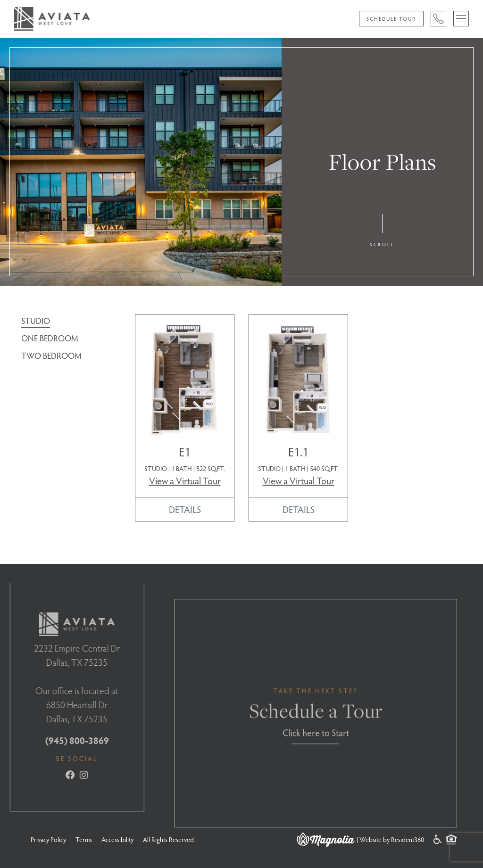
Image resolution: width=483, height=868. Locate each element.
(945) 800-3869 (67, 740)
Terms (84, 839)
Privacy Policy (48, 839)
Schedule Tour (391, 19)
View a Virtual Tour (185, 480)
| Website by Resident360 (390, 839)
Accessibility (117, 839)
